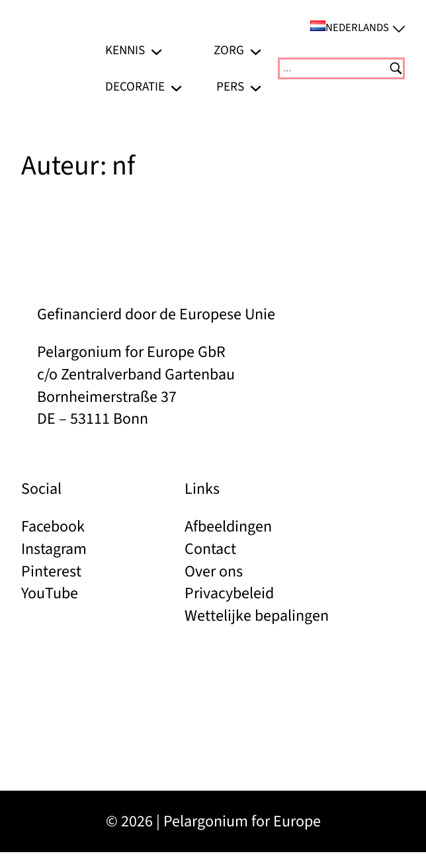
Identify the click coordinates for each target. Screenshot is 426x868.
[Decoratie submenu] (176, 86)
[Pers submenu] (256, 86)
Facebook (53, 527)
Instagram (54, 549)
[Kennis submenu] (156, 51)
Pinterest (51, 572)
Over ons (214, 572)
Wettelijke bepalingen (257, 616)
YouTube (50, 593)
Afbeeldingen (228, 527)
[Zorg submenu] (256, 51)
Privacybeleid (229, 593)
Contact (210, 549)
